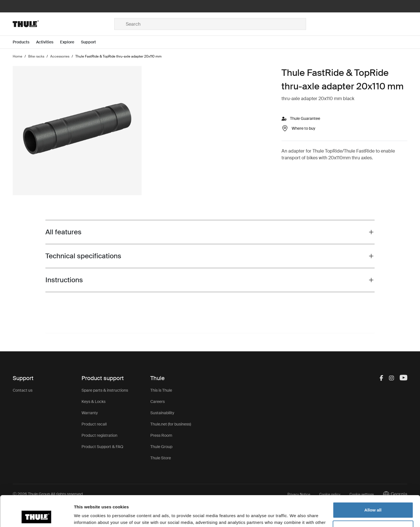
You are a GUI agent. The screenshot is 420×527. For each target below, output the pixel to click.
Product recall (94, 424)
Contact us (23, 390)
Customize (373, 500)
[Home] (63, 24)
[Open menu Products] (24, 42)
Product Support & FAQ (102, 447)
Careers (158, 402)
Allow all (373, 481)
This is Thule (161, 390)
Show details (87, 516)
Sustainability (162, 413)
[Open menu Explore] (71, 42)
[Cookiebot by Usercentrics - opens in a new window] (37, 516)
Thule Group (161, 447)
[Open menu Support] (92, 42)
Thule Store (161, 458)
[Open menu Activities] (48, 42)
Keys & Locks (94, 402)
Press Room (161, 435)
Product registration (99, 435)
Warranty (90, 413)
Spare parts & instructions (105, 390)
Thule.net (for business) (171, 424)
